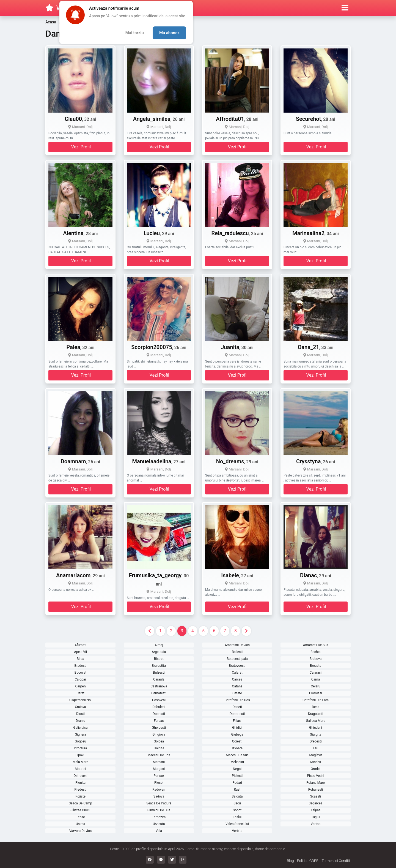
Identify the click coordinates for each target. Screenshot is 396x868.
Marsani (159, 762)
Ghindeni (316, 728)
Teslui (237, 817)
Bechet (316, 652)
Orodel (316, 769)
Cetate (237, 693)
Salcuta (237, 796)
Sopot (237, 810)
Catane (237, 686)
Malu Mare (80, 762)
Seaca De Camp (80, 803)
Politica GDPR (308, 861)
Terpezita (159, 817)
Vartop (316, 824)
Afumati (80, 645)
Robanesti (316, 790)
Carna (316, 679)
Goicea (159, 741)
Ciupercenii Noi (80, 700)
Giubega (237, 734)
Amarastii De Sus (316, 645)
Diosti (80, 714)
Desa (316, 707)
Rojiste (80, 796)
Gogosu (80, 741)
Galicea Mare (315, 721)
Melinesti (237, 762)
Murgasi (159, 769)
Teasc (81, 817)
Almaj (159, 645)
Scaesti (316, 796)
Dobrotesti (237, 714)
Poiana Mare (316, 783)
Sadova (159, 796)
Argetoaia (159, 652)
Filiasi (237, 721)
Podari (237, 783)
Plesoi (159, 783)
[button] (345, 8)
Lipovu (80, 755)
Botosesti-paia (237, 659)
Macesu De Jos (159, 755)
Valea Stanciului (237, 824)
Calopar (80, 679)
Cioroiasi (316, 693)
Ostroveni (80, 776)
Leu (316, 748)
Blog (290, 861)
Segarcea (316, 803)
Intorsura (81, 748)
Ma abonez (169, 33)
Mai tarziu (135, 33)
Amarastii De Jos (237, 645)
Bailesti (237, 652)
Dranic (80, 721)
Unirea (80, 824)
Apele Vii (80, 652)
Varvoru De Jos (80, 831)
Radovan (159, 790)
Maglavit (316, 755)
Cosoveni (159, 700)
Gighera (80, 734)
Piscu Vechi (315, 776)
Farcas (159, 721)
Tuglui (315, 817)
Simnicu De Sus (159, 810)
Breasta (316, 666)
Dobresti (159, 714)
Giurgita (316, 734)
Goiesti (237, 741)
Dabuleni (159, 707)
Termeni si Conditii (336, 861)
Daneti (237, 707)
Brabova (316, 659)
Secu (237, 803)
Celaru (315, 686)
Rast (237, 790)
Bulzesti (159, 673)
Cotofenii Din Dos (237, 700)
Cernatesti (159, 693)
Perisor (159, 776)
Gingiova (159, 734)
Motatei (80, 769)
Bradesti (80, 666)
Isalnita (159, 748)
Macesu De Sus (237, 755)
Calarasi (316, 673)
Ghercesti (159, 728)
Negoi (237, 769)
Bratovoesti (237, 666)
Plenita (80, 783)
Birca (80, 659)
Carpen (80, 686)
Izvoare (237, 748)
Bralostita (159, 666)
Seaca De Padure (159, 803)
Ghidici (237, 728)
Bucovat (80, 673)
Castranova (159, 686)
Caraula (159, 679)
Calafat (237, 673)
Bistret (159, 659)
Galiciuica (80, 728)
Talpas (316, 810)
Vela (159, 831)
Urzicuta (159, 824)
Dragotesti (316, 714)
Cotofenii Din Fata (316, 700)
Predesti (80, 790)
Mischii (315, 762)
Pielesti (237, 776)
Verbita (237, 831)
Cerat (80, 693)
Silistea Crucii (80, 810)
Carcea (237, 679)
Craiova (80, 707)
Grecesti (315, 741)
